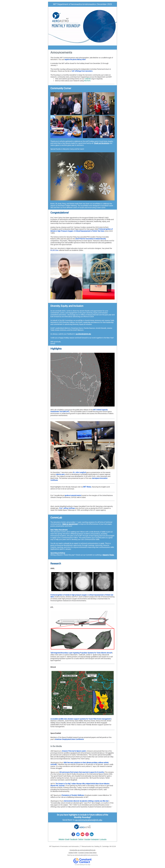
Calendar (88, 79)
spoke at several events (73, 495)
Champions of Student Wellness (73, 795)
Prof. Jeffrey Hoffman (67, 508)
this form (87, 81)
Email (67, 839)
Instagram (95, 839)
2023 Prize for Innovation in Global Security (91, 239)
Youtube (87, 839)
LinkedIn (103, 839)
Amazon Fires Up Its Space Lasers (74, 751)
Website (61, 839)
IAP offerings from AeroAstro (82, 71)
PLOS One (54, 250)
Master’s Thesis (108, 555)
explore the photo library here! (75, 59)
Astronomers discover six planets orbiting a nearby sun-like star (86, 801)
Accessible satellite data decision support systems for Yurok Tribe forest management (81, 719)
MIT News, (87, 487)
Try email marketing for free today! (83, 865)
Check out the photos (101, 143)
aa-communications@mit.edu (89, 820)
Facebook (74, 839)
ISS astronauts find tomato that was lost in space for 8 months (82, 772)
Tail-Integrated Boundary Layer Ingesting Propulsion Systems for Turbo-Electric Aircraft (81, 653)
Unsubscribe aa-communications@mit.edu (82, 850)
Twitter (81, 839)
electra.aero (60, 474)
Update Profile (73, 853)
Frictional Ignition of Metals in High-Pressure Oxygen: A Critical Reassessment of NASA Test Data (82, 230)
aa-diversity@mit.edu (83, 334)
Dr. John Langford (79, 472)
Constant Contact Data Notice (87, 853)
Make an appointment (70, 524)
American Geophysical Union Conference (69, 739)
